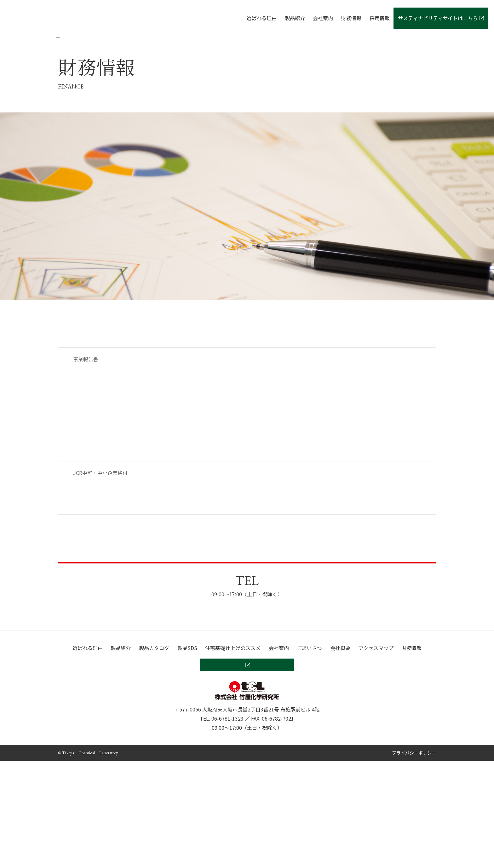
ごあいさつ (309, 755)
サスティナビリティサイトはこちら (441, 18)
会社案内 (323, 18)
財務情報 (351, 18)
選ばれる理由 (261, 18)
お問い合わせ (247, 649)
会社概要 (340, 755)
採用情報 (380, 18)
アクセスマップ (376, 755)
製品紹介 (295, 18)
